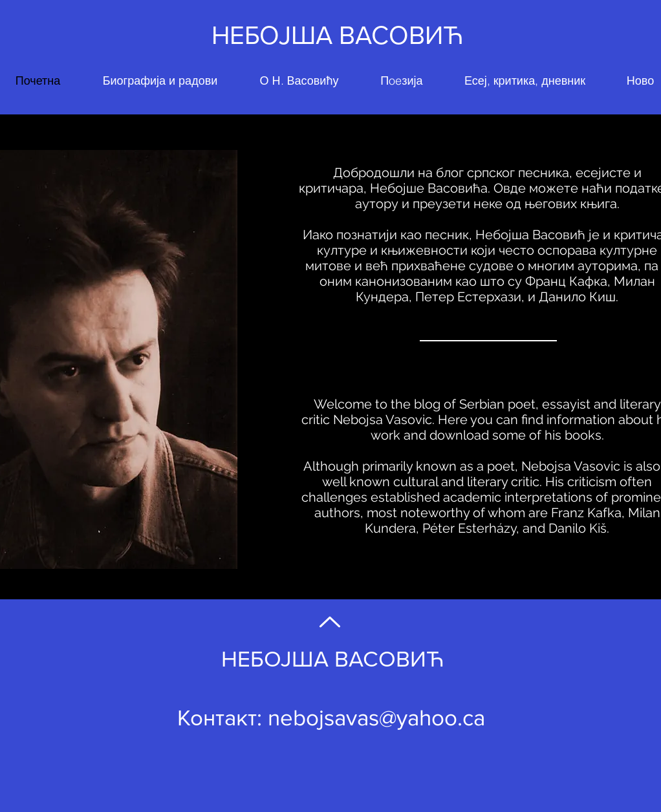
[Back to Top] (329, 622)
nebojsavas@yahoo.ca (376, 718)
